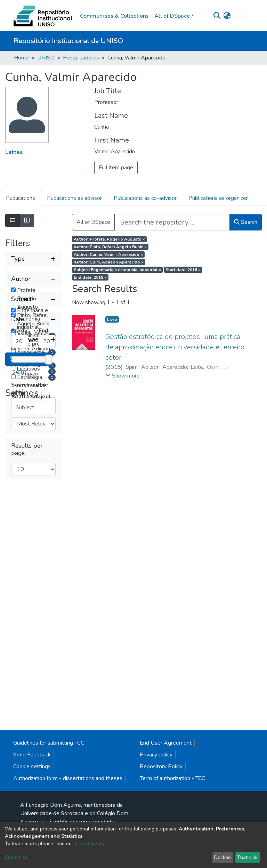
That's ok (247, 857)
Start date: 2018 (183, 270)
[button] (227, 16)
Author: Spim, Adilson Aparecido (109, 262)
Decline (222, 857)
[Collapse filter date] (33, 557)
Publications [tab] (21, 198)
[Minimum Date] (20, 579)
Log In (241, 16)
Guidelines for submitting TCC (49, 802)
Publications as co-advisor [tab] (145, 198)
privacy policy (90, 843)
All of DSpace (93, 222)
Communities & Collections (114, 16)
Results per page (27, 743)
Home (21, 58)
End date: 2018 (90, 277)
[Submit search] (217, 16)
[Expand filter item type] (33, 633)
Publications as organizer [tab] (218, 198)
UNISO (46, 58)
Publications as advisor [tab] (74, 198)
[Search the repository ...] (172, 222)
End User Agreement (166, 802)
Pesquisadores (81, 58)
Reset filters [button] (29, 652)
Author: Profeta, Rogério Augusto (109, 239)
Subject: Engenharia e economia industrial (117, 270)
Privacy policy (156, 814)
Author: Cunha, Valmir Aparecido (108, 254)
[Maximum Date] (47, 579)
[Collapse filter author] (33, 279)
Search (246, 222)
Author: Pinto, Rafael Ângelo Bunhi (110, 247)
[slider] (48, 597)
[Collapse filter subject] (33, 427)
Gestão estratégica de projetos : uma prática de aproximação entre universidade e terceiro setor (175, 347)
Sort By (22, 701)
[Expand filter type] (33, 259)
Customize (16, 857)
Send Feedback (32, 814)
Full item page (116, 168)
